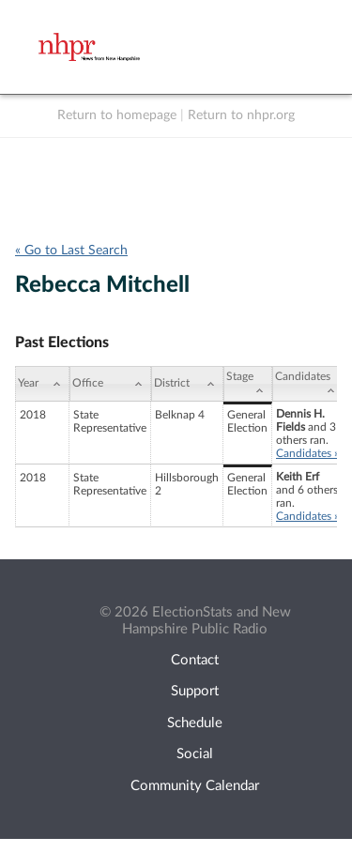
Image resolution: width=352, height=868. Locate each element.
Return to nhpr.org (241, 115)
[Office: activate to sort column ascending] (110, 384)
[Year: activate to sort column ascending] (42, 384)
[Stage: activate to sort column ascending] (248, 384)
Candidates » (307, 453)
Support (195, 691)
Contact (195, 660)
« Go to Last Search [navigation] (71, 251)
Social (195, 754)
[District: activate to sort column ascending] (187, 384)
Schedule (195, 723)
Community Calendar (195, 786)
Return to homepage (117, 115)
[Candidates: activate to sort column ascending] (308, 384)
